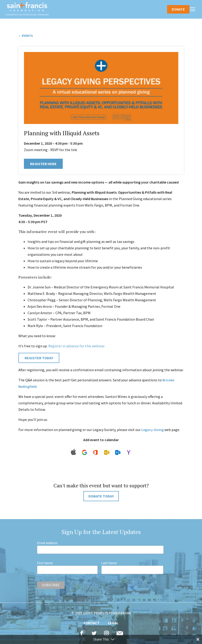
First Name (45, 563)
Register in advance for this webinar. (77, 346)
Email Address (47, 543)
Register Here (43, 164)
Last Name (109, 563)
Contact (92, 623)
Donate (178, 9)
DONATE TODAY (101, 496)
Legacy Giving (152, 430)
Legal (113, 623)
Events (27, 36)
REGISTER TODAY (39, 358)
